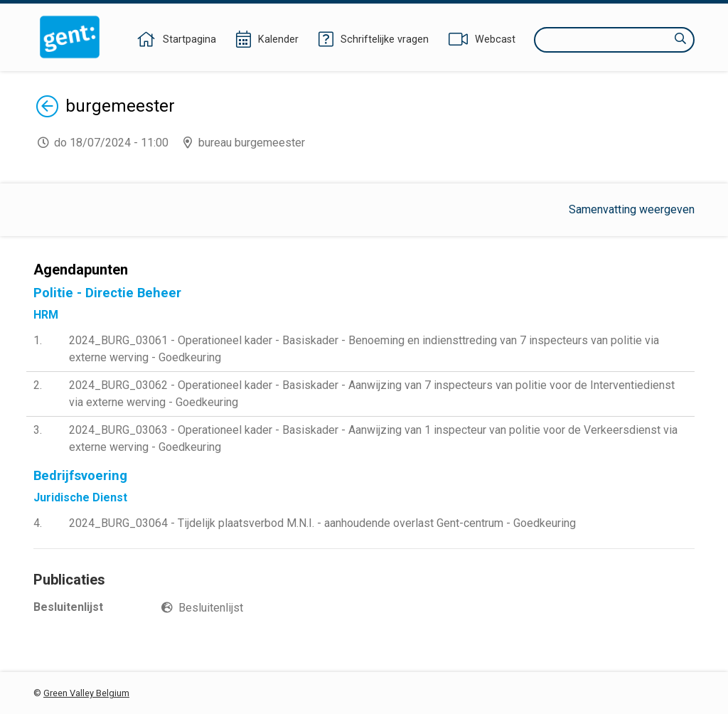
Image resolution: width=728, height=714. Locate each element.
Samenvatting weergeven (632, 209)
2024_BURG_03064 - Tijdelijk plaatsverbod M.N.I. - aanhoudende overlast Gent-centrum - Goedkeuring (322, 523)
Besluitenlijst (211, 608)
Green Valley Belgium (86, 693)
